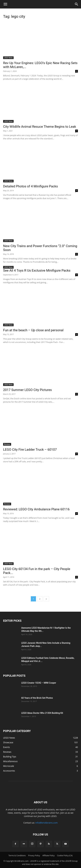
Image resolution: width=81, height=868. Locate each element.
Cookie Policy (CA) (65, 856)
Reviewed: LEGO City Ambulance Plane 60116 (36, 509)
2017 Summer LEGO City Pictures (27, 390)
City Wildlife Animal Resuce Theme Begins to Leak (40, 127)
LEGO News (8, 58)
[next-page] (46, 599)
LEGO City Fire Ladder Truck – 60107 (30, 450)
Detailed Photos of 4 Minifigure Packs (30, 186)
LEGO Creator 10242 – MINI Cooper (39, 683)
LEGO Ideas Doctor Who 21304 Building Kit (42, 713)
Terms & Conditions (17, 856)
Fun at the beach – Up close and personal (33, 330)
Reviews (7, 444)
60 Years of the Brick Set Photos (37, 698)
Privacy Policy (34, 856)
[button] (5, 4)
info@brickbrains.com (46, 823)
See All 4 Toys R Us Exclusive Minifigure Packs (37, 270)
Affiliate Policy (48, 856)
